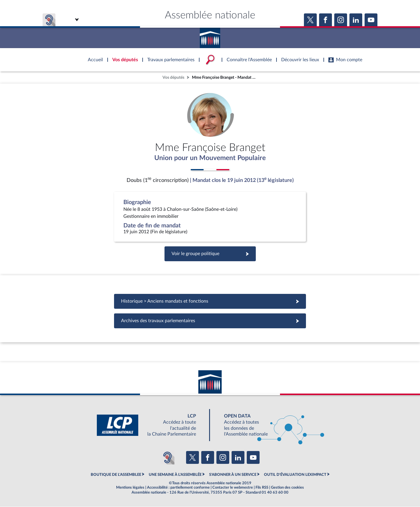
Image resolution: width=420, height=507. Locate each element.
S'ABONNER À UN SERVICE (233, 475)
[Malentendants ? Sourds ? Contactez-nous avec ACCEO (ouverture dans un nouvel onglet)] (167, 458)
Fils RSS (262, 488)
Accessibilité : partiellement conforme (178, 488)
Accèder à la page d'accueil (210, 36)
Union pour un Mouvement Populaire (210, 158)
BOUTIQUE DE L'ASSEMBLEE (116, 475)
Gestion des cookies (287, 488)
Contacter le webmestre (233, 488)
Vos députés (173, 77)
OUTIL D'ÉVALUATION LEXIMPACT (295, 475)
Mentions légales (130, 488)
